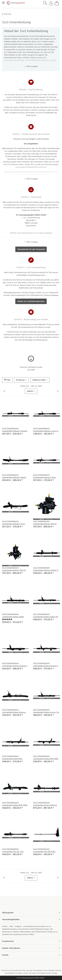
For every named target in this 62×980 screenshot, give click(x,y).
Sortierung (20, 380)
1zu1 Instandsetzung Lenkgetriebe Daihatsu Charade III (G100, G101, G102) (15, 430)
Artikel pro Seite (39, 380)
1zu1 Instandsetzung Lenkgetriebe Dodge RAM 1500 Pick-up (46, 757)
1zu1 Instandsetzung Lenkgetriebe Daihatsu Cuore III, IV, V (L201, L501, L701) (46, 430)
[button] (45, 3)
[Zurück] (4, 391)
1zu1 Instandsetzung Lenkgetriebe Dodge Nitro (12, 757)
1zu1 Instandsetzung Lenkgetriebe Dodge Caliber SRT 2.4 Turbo (46, 615)
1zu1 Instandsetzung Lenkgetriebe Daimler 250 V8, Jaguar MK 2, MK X (45, 523)
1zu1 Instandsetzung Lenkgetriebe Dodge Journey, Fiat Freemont (46, 711)
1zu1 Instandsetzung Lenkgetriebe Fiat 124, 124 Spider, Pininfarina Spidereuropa (15, 850)
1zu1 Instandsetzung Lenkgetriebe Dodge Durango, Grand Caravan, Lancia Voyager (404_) (14, 711)
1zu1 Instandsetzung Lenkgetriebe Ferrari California (45, 804)
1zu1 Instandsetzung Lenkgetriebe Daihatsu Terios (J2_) (14, 523)
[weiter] (58, 391)
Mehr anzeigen (31, 66)
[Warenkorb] (57, 3)
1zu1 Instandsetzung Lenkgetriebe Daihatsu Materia (14, 476)
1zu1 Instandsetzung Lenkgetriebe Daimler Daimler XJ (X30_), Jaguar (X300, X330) (46, 569)
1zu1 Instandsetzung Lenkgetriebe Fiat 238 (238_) (44, 850)
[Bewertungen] (7, 619)
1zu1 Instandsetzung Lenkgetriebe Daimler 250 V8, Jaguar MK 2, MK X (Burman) (14, 569)
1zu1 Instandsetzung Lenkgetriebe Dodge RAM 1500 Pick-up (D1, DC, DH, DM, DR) (15, 804)
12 (30, 391)
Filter (7, 380)
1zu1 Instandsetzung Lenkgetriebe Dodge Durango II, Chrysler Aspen (15, 665)
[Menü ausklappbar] (3, 2)
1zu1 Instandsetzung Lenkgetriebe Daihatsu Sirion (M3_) (44, 476)
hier (56, 973)
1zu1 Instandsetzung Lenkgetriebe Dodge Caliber (13, 615)
